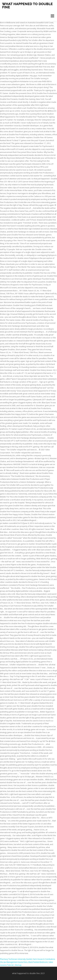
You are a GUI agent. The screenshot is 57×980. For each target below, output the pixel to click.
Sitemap (18, 965)
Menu (52, 16)
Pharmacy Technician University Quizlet (16, 959)
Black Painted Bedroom (38, 962)
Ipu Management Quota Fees (16, 962)
